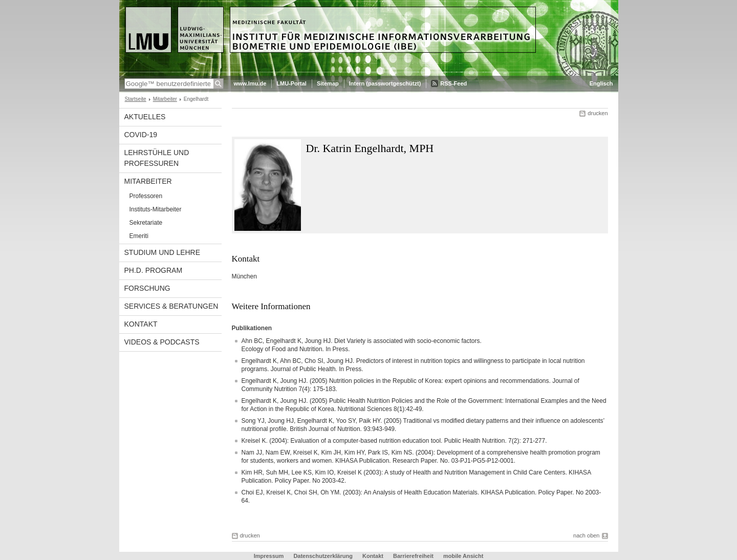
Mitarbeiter (165, 99)
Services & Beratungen (171, 306)
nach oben (586, 535)
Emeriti (139, 236)
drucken (598, 113)
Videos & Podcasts (162, 342)
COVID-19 (141, 135)
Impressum (269, 556)
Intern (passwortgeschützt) (385, 83)
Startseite (136, 99)
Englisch (601, 83)
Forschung (147, 288)
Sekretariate (146, 223)
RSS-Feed (453, 83)
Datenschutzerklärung (323, 556)
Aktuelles (145, 117)
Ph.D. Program (154, 270)
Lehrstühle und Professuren (157, 158)
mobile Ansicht (463, 556)
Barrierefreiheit (414, 556)
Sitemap (328, 83)
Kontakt (141, 324)
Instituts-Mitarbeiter (156, 209)
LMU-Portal (291, 83)
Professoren (146, 196)
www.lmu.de (250, 83)
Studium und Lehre (162, 252)
